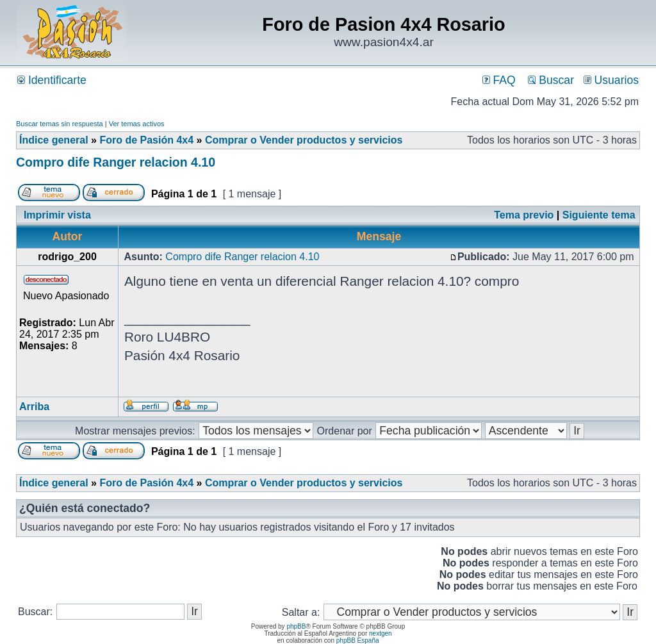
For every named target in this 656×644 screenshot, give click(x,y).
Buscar (551, 80)
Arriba (34, 407)
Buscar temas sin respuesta (60, 124)
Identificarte (52, 80)
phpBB (296, 626)
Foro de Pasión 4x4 (146, 140)
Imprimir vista (57, 215)
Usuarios (611, 80)
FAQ (499, 80)
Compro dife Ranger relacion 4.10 (116, 162)
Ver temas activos (137, 124)
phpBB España (358, 640)
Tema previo (524, 215)
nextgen (381, 633)
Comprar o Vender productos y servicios (304, 140)
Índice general (54, 140)
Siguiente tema (599, 215)
